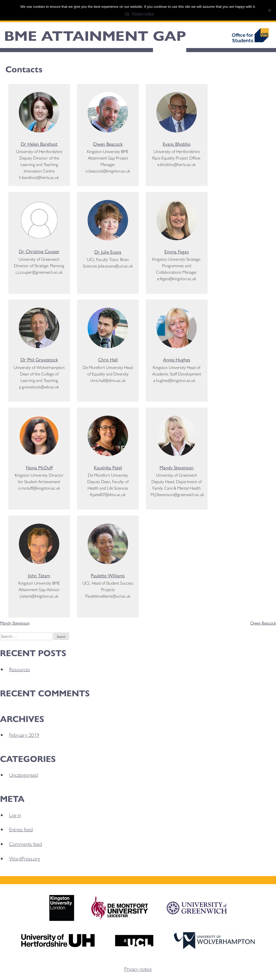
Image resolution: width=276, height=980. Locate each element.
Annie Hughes (177, 359)
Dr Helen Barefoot (39, 144)
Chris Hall (108, 359)
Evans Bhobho (177, 144)
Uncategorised (24, 775)
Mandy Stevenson (177, 467)
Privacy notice (138, 969)
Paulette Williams (108, 575)
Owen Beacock (108, 144)
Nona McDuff (39, 467)
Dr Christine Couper (39, 251)
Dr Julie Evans (108, 252)
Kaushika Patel (108, 467)
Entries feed (21, 829)
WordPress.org (25, 858)
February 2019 (24, 735)
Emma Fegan (177, 251)
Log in (15, 815)
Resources (20, 669)
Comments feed (26, 844)
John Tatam (39, 575)
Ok (127, 14)
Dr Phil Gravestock (39, 359)
